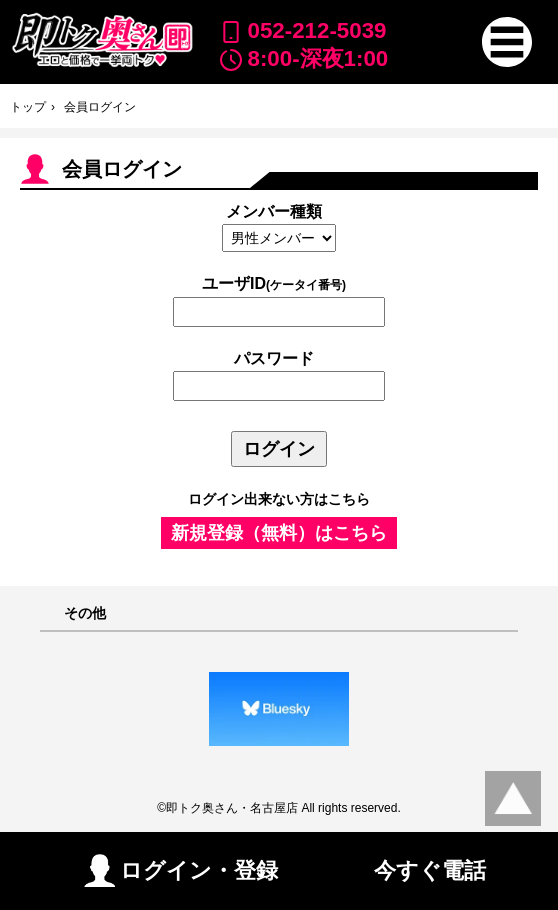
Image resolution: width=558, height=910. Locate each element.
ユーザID (274, 283)
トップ (28, 107)
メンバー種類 (274, 211)
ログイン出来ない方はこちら (279, 499)
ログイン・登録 (181, 870)
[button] (507, 42)
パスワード (274, 358)
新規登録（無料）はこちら (279, 533)
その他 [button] (85, 613)
